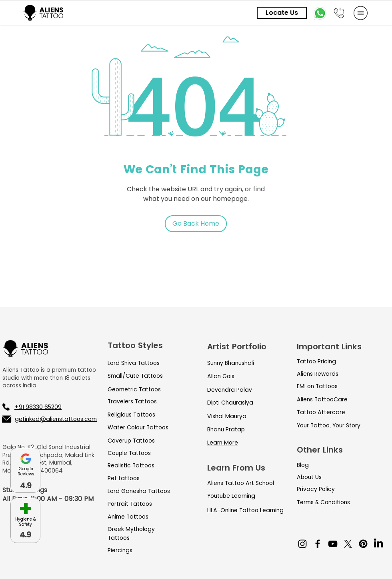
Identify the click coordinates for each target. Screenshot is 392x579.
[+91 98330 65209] (44, 407)
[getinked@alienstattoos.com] (49, 419)
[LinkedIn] (378, 544)
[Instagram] (302, 544)
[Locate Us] (282, 13)
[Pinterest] (363, 544)
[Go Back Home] (196, 224)
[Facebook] (318, 544)
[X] (348, 544)
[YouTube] (333, 544)
